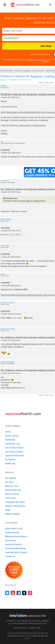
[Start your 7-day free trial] (14, 570)
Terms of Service (40, 636)
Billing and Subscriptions (16, 536)
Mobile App (10, 464)
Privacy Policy (42, 60)
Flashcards (10, 440)
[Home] (25, 7)
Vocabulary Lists (12, 444)
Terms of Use (32, 60)
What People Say (13, 490)
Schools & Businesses (15, 506)
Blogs (8, 510)
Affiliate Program (13, 514)
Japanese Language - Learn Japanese (29, 71)
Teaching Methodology (15, 548)
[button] (50, 5)
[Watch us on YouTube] (13, 593)
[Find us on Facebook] (19, 593)
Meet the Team (12, 486)
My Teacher (10, 460)
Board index (8, 71)
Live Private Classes (14, 448)
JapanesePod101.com (37, 624)
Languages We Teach (15, 502)
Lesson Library (12, 436)
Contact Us (10, 556)
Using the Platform (13, 544)
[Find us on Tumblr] (24, 593)
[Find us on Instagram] (30, 593)
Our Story (9, 482)
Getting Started (12, 532)
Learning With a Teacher (16, 552)
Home (8, 432)
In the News (10, 498)
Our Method (10, 478)
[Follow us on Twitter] (7, 593)
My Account (10, 540)
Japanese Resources (15, 456)
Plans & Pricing (12, 494)
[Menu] (5, 5)
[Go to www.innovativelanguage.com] (28, 615)
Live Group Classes (14, 452)
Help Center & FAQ (14, 528)
